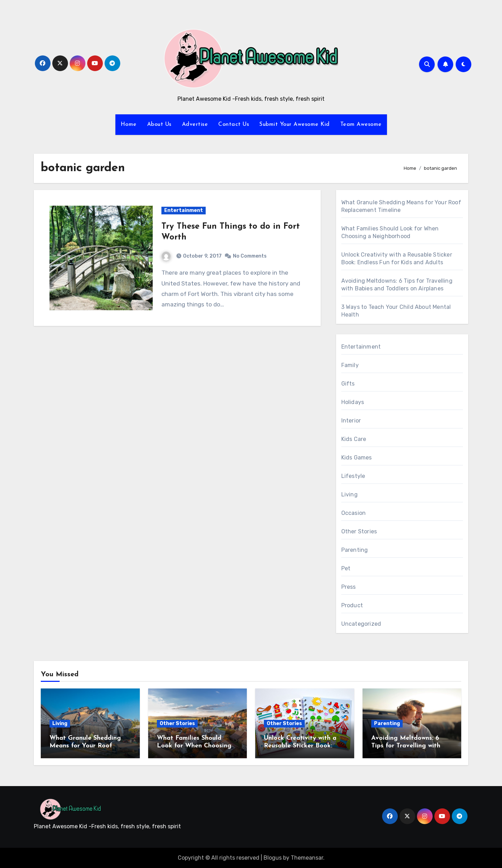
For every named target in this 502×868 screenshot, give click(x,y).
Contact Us (234, 124)
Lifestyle (353, 476)
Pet (346, 568)
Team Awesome (361, 124)
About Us (159, 124)
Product (352, 605)
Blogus (273, 858)
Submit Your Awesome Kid (295, 124)
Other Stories (359, 531)
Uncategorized (361, 624)
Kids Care (354, 439)
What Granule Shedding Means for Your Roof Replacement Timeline (85, 746)
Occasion (354, 513)
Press (349, 587)
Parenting (355, 550)
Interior (351, 421)
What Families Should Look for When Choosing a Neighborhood (197, 746)
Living (349, 494)
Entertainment (184, 210)
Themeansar (307, 858)
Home (129, 124)
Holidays (353, 402)
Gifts (348, 384)
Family (350, 365)
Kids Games (357, 458)
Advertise (195, 124)
